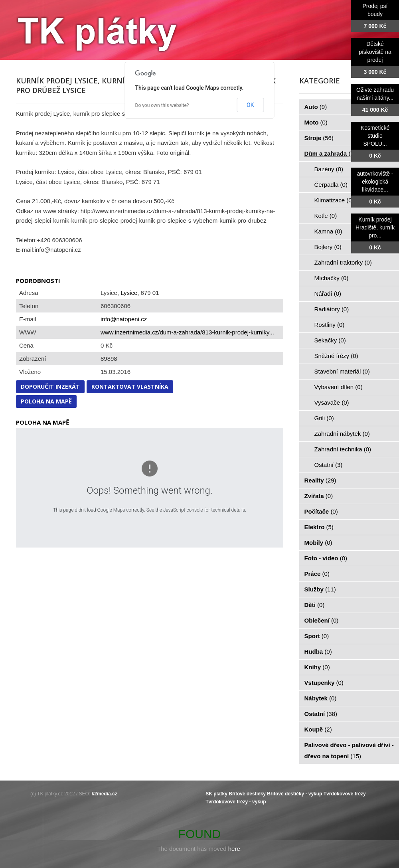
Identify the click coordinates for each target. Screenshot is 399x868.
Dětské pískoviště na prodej (375, 52)
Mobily (318, 543)
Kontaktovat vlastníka (130, 387)
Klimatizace (334, 200)
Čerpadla (331, 185)
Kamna (328, 231)
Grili (324, 418)
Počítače (321, 511)
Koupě (318, 729)
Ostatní (329, 465)
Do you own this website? (162, 105)
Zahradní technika (343, 449)
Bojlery (328, 247)
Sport (317, 636)
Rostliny (330, 325)
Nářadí (328, 294)
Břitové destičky (247, 794)
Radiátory (332, 309)
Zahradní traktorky (343, 262)
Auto (316, 107)
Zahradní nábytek (342, 434)
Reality (320, 480)
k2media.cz (105, 794)
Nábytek (321, 698)
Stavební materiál (342, 371)
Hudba (318, 651)
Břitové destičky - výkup (294, 794)
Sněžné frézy (336, 356)
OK (250, 105)
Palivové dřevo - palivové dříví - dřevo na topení (349, 750)
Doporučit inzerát (50, 387)
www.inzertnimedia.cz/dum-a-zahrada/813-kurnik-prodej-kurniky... (187, 332)
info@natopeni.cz (124, 319)
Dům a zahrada (330, 153)
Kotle (326, 216)
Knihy (317, 667)
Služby (320, 589)
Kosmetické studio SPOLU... (375, 136)
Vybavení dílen (339, 387)
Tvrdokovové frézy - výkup (236, 802)
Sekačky (330, 340)
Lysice (129, 293)
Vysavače (332, 402)
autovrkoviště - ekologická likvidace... (375, 182)
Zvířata (319, 496)
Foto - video (326, 558)
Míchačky (332, 278)
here (234, 849)
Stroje (319, 138)
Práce (317, 574)
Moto (316, 122)
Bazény (329, 169)
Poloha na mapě (46, 401)
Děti (315, 605)
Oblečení (322, 620)
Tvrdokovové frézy (345, 794)
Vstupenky (324, 683)
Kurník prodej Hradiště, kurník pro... (375, 227)
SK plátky (216, 794)
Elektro (319, 527)
